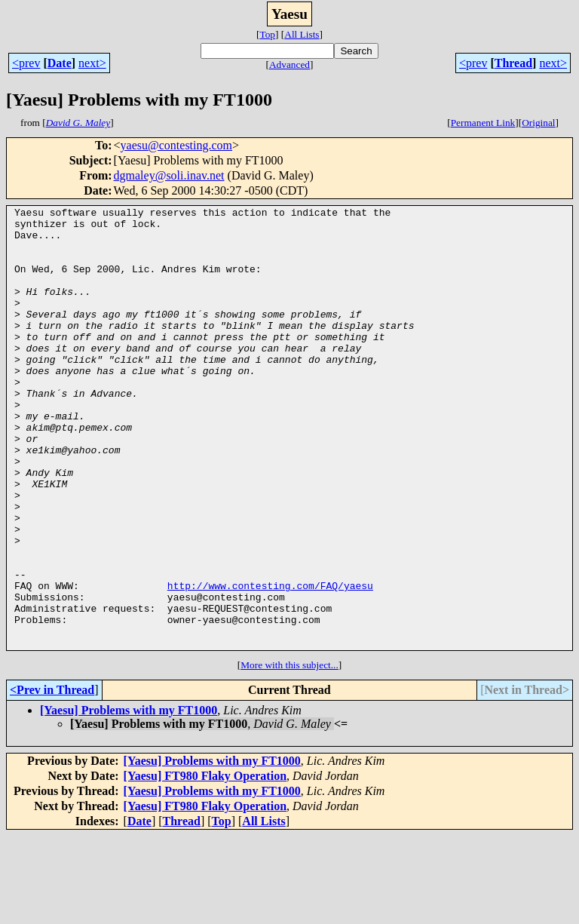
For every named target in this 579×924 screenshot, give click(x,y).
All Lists (302, 34)
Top (267, 34)
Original (538, 123)
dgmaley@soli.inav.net (169, 175)
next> (92, 63)
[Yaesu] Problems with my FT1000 (129, 798)
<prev (26, 63)
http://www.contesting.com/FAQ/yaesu (270, 662)
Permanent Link (483, 123)
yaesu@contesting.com (176, 145)
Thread (513, 63)
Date (60, 63)
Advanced (289, 64)
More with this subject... (289, 753)
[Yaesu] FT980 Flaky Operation (205, 864)
